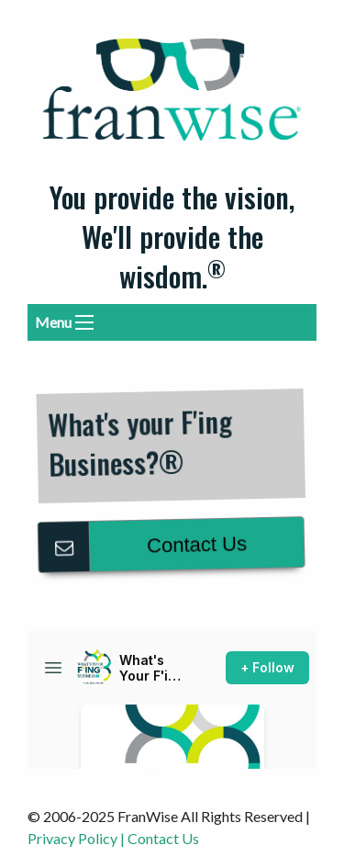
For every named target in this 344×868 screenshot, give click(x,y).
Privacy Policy (72, 838)
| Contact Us (160, 838)
